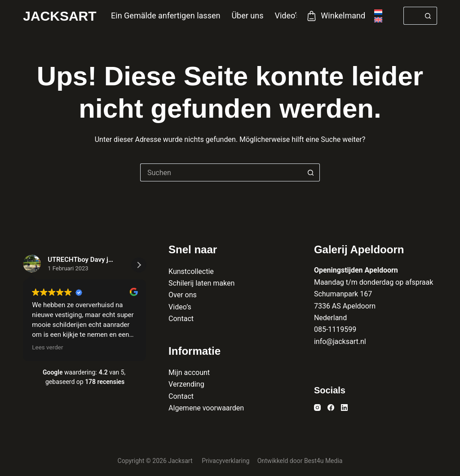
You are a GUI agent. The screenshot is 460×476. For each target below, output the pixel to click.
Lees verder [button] (47, 347)
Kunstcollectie (191, 271)
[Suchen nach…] (411, 16)
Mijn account (189, 372)
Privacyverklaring (226, 461)
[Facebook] (331, 408)
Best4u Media (323, 461)
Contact (181, 319)
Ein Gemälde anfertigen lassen (166, 15)
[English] (378, 20)
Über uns (247, 15)
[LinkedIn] (344, 408)
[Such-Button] (428, 16)
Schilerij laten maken (201, 283)
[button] (139, 265)
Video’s (287, 15)
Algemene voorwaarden (206, 408)
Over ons (183, 295)
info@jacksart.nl (340, 342)
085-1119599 (335, 329)
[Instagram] (317, 408)
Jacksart (60, 16)
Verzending (186, 384)
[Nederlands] (378, 12)
